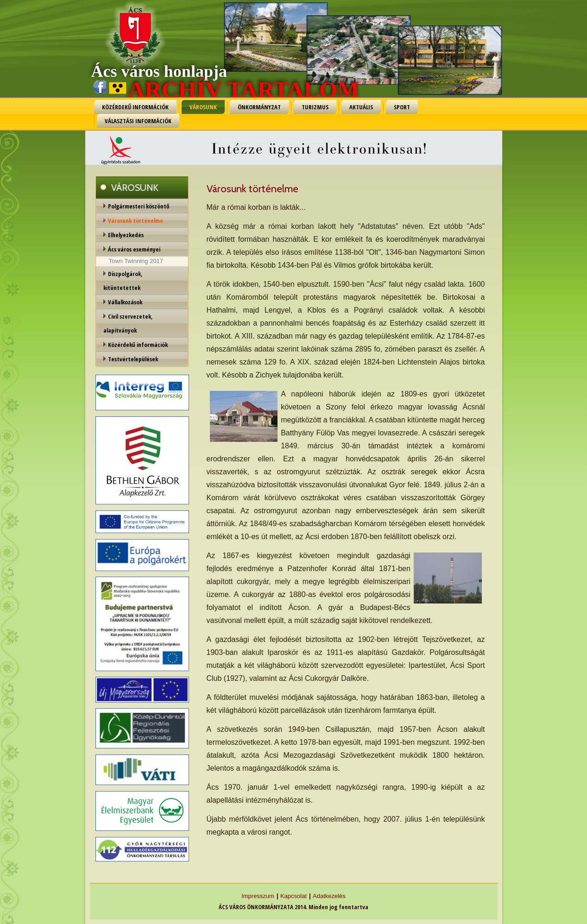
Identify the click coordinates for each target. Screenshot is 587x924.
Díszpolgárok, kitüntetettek (123, 281)
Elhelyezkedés (126, 235)
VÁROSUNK (203, 107)
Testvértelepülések (133, 359)
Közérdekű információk (138, 345)
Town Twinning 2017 (136, 261)
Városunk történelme (136, 220)
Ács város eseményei (134, 249)
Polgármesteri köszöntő (139, 206)
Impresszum (258, 896)
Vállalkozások (125, 302)
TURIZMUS (315, 107)
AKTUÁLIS (361, 107)
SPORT (402, 107)
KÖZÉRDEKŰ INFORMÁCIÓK (135, 107)
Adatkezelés (329, 896)
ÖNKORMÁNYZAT (259, 107)
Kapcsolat (293, 896)
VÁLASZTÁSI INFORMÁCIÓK (138, 121)
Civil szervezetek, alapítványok (128, 323)
